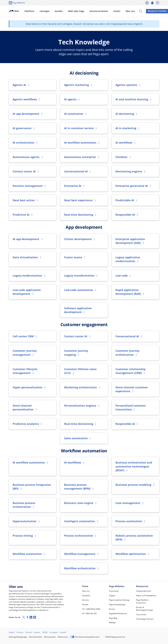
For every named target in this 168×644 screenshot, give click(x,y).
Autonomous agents (28, 157)
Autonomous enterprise (82, 157)
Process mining (25, 536)
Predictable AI (127, 200)
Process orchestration (81, 536)
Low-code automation (81, 290)
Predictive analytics (28, 424)
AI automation (76, 114)
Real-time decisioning (81, 215)
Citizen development (80, 239)
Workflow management (82, 554)
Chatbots (123, 157)
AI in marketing (128, 128)
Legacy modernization (29, 276)
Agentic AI (21, 85)
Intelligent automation (81, 521)
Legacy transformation (81, 276)
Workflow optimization (133, 554)
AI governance (24, 128)
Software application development (78, 310)
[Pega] (19, 11)
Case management (130, 503)
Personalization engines (82, 406)
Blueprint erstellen (148, 11)
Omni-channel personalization (25, 407)
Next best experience (80, 200)
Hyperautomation (26, 521)
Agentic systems (128, 85)
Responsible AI (127, 215)
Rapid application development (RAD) (130, 292)
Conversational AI (78, 171)
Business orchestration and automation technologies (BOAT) (134, 466)
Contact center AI (26, 171)
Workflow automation (29, 554)
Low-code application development (27, 292)
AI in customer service (81, 128)
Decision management (30, 186)
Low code (123, 276)
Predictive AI (23, 215)
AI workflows (126, 143)
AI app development (28, 114)
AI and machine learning (134, 99)
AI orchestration (25, 143)
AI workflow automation (82, 143)
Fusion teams (75, 257)
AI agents (72, 99)
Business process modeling (135, 485)
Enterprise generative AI (134, 186)
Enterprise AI (75, 186)
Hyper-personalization (29, 387)
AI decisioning (127, 114)
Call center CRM (25, 336)
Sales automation (78, 438)
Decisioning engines (131, 171)
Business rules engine (81, 503)
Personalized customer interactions (131, 407)
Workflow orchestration (82, 568)
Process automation (131, 521)
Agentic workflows (27, 99)
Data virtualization (27, 257)
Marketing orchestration (82, 387)
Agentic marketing (78, 85)
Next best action (26, 200)
